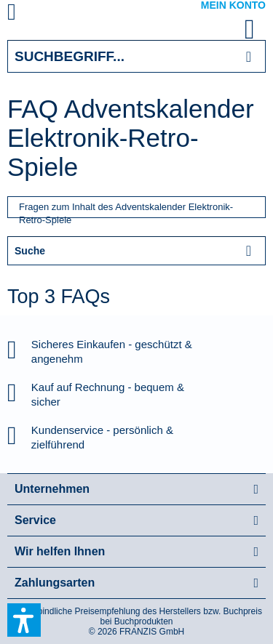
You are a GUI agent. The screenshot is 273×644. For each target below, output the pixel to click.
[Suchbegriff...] (136, 56)
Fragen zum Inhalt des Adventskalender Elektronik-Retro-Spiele (126, 210)
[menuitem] (28, 15)
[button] (24, 620)
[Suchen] (249, 56)
